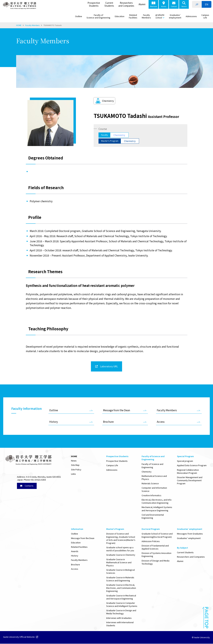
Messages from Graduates (190, 534)
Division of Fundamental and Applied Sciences (155, 547)
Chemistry (147, 472)
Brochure (153, 5)
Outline (79, 16)
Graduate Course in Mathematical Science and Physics (119, 563)
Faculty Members (146, 16)
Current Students (109, 4)
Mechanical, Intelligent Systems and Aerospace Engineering (157, 509)
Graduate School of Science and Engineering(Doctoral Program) (157, 535)
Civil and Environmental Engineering (153, 517)
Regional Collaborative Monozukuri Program (188, 472)
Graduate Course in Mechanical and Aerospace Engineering (121, 597)
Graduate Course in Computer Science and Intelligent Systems (122, 605)
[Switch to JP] (197, 4)
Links (73, 474)
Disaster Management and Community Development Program (190, 481)
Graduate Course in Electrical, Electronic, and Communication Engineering (121, 588)
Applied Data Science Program (192, 466)
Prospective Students (94, 4)
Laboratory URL (109, 367)
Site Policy (76, 470)
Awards (75, 552)
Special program (185, 461)
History (54, 422)
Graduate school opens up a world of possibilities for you (120, 549)
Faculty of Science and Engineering (98, 16)
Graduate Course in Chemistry (121, 555)
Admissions (191, 16)
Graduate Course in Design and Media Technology (121, 612)
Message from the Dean (117, 410)
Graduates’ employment (175, 16)
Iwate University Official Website (21, 637)
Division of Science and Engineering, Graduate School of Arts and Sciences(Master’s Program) (121, 539)
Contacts (27, 486)
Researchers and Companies (126, 4)
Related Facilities (133, 16)
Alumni (142, 4)
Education (120, 16)
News (74, 461)
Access (164, 5)
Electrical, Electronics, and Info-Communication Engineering (157, 502)
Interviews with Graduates (119, 618)
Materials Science (150, 484)
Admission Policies (151, 542)
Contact (174, 5)
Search (184, 5)
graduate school (160, 16)
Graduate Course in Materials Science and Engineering (120, 579)
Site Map (75, 465)
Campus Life (205, 16)
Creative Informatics (151, 496)
